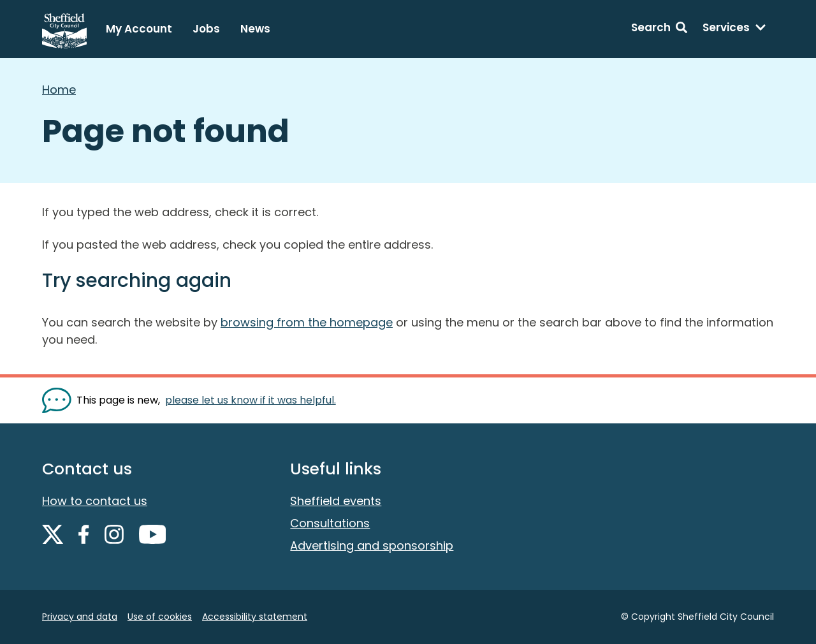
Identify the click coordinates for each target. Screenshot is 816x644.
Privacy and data (80, 617)
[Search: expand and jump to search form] (659, 29)
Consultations (330, 523)
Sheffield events (336, 501)
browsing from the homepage (307, 322)
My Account (139, 29)
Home (59, 90)
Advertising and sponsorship (372, 545)
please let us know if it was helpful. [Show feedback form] (251, 400)
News (255, 29)
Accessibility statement (255, 617)
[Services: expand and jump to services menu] (734, 29)
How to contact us (95, 501)
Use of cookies (160, 617)
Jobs (206, 29)
